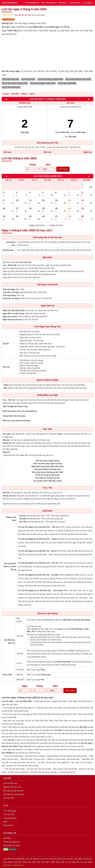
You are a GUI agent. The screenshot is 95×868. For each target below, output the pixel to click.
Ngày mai (88, 152)
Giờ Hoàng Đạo (11, 244)
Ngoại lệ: (7, 452)
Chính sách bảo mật (11, 842)
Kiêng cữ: (7, 443)
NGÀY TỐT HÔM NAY (49, 3)
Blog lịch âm (8, 825)
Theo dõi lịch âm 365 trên (29, 15)
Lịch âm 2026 (9, 798)
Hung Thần (7, 675)
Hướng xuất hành (11, 519)
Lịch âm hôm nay (10, 783)
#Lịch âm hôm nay (11, 79)
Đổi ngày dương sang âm (14, 791)
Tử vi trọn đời (9, 814)
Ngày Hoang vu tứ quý (12, 320)
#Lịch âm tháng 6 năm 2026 (15, 83)
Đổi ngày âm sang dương (14, 794)
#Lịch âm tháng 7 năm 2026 (43, 83)
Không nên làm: (9, 496)
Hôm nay (47, 152)
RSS (5, 822)
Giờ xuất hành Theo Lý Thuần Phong (10, 566)
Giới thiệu (7, 838)
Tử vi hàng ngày (10, 811)
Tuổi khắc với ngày (11, 292)
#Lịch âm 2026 (28, 79)
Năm (48, 165)
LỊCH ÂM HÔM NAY (32, 3)
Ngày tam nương (10, 316)
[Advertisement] (47, 53)
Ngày (25, 686)
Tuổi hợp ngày (9, 289)
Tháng (32, 165)
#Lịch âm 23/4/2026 (11, 87)
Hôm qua (7, 152)
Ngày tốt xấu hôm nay (12, 787)
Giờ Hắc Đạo (8, 250)
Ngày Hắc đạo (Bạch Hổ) (13, 310)
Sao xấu (6, 367)
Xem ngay (63, 169)
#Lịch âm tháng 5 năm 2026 (78, 79)
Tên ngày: (7, 434)
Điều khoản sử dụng (11, 845)
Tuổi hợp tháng (9, 295)
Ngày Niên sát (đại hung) (13, 313)
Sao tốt (6, 344)
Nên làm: (7, 440)
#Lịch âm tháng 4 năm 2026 (50, 79)
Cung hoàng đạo (10, 818)
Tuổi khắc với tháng (11, 298)
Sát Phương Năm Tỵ (9, 641)
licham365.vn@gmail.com (13, 865)
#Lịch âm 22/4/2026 (67, 83)
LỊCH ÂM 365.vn (9, 3)
